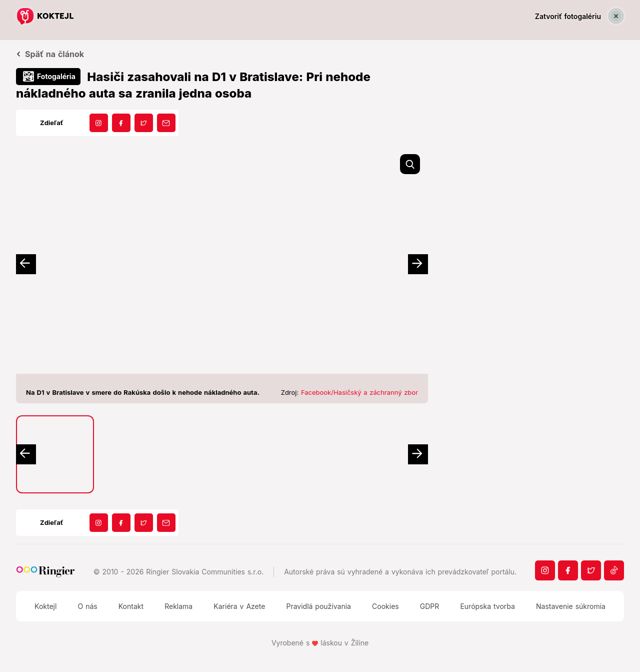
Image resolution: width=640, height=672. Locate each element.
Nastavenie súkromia (571, 606)
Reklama (178, 606)
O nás (87, 606)
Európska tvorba (487, 606)
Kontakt (131, 606)
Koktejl (45, 606)
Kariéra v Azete (239, 606)
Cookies (385, 606)
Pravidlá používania (318, 606)
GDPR (430, 606)
